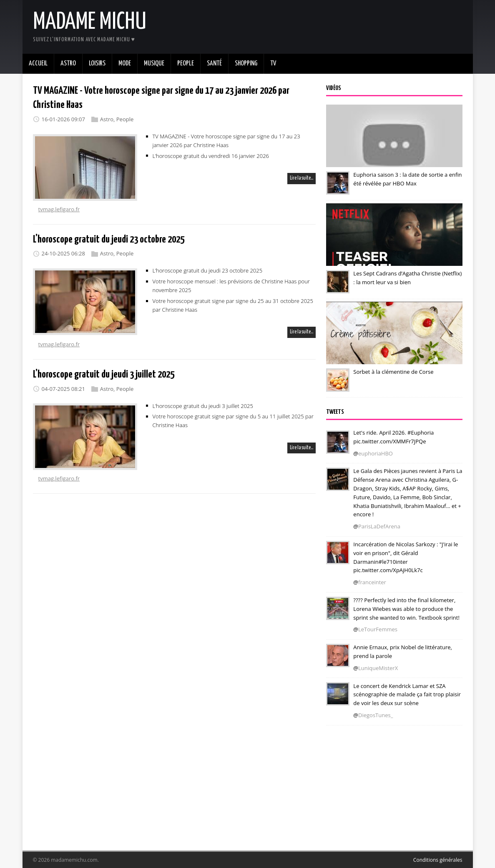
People (125, 119)
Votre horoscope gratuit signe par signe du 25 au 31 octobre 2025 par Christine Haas (233, 305)
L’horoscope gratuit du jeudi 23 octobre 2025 (109, 240)
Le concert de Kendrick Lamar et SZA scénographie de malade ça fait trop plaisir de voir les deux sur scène (407, 694)
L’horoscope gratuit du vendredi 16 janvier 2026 (211, 155)
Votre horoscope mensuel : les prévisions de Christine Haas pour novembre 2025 (231, 286)
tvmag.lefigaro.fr (59, 209)
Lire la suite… (302, 178)
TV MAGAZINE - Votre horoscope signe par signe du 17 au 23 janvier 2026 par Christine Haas (226, 141)
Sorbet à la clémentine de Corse (393, 372)
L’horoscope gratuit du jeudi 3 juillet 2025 (104, 375)
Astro (107, 119)
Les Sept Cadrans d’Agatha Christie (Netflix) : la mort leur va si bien (407, 278)
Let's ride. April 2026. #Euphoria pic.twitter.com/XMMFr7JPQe (393, 437)
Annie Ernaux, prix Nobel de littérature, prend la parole (403, 652)
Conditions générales (438, 860)
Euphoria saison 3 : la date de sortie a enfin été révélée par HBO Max (407, 179)
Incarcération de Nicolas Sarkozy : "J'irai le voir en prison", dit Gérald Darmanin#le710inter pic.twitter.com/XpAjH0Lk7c (406, 557)
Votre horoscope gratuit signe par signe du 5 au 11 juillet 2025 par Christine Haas (233, 421)
